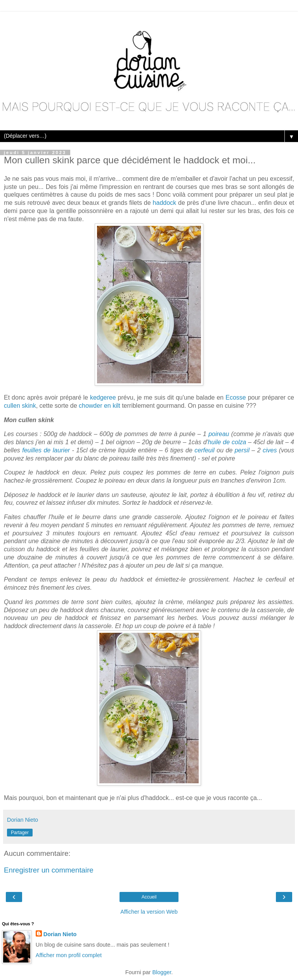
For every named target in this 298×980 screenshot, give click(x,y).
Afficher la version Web (149, 912)
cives (270, 450)
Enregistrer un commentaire (49, 870)
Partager (20, 833)
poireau (219, 434)
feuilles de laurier (46, 450)
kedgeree (103, 397)
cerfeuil (204, 450)
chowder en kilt (100, 406)
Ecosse (236, 397)
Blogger (162, 972)
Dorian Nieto (60, 934)
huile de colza (227, 442)
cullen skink (20, 406)
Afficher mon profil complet (69, 955)
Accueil (149, 897)
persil (242, 450)
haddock (165, 203)
